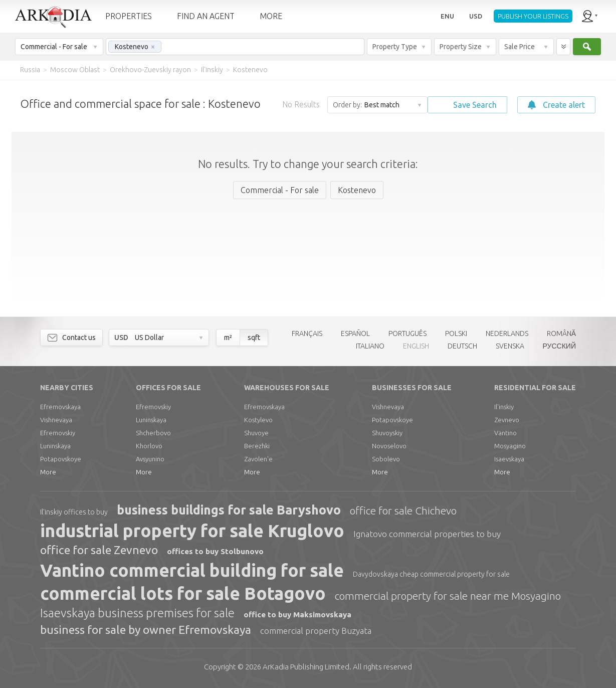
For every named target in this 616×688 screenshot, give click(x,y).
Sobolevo (386, 459)
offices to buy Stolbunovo (215, 551)
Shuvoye (256, 433)
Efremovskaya (60, 407)
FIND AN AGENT (206, 16)
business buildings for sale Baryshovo (229, 510)
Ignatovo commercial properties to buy (427, 534)
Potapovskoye (61, 459)
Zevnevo (507, 420)
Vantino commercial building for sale (192, 570)
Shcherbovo (153, 433)
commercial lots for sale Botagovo (183, 593)
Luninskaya (55, 446)
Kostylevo (258, 420)
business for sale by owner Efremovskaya (146, 630)
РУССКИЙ (559, 346)
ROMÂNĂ (561, 333)
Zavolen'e (258, 459)
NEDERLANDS (507, 333)
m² (228, 337)
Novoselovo (389, 446)
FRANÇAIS (307, 333)
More (48, 472)
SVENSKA (510, 346)
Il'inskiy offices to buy (74, 512)
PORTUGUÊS (407, 333)
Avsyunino (150, 459)
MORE (271, 16)
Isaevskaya (509, 459)
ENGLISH (416, 346)
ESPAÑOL (355, 333)
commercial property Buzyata (316, 631)
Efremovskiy (58, 433)
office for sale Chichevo (403, 510)
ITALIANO (370, 346)
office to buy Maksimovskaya (297, 615)
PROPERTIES (129, 16)
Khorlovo (149, 446)
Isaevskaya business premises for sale (137, 613)
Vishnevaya (56, 420)
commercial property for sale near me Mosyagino (448, 596)
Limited (306, 667)
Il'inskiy (504, 407)
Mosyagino (510, 446)
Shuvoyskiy (387, 433)
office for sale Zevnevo (99, 550)
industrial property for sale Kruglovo (192, 531)
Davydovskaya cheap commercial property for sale (431, 574)
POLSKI (456, 333)
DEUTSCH (462, 346)
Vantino (505, 433)
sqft (254, 337)
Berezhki (257, 446)
